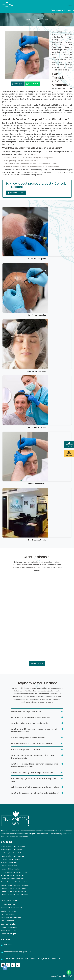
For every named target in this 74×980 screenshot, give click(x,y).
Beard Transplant (7, 921)
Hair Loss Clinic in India (9, 866)
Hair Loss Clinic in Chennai (10, 859)
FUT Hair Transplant (8, 914)
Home (28, 19)
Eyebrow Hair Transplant (37, 371)
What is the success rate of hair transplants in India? (35, 793)
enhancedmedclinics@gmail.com (18, 952)
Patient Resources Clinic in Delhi (13, 875)
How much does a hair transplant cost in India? (32, 743)
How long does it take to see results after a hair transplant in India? (33, 757)
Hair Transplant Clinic (37, 540)
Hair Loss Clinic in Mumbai (10, 869)
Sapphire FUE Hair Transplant (11, 908)
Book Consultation (69, 454)
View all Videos (37, 663)
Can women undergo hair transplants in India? (32, 773)
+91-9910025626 (11, 945)
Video (64, 976)
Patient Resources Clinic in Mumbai (14, 882)
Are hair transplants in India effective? (28, 738)
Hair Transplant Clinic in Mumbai (13, 856)
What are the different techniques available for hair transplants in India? (34, 730)
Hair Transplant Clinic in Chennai (13, 846)
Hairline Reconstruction (37, 484)
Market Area (56, 976)
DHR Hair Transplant (8, 905)
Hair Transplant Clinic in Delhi (11, 850)
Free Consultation (16, 193)
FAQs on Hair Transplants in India (26, 711)
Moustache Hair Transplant (11, 918)
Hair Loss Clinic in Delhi (9, 862)
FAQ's (70, 976)
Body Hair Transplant (37, 259)
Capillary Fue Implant (9, 911)
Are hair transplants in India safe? (26, 749)
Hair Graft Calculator (69, 445)
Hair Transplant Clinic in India (11, 853)
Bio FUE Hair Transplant (37, 315)
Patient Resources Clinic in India (13, 879)
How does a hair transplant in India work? (30, 723)
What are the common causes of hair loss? (31, 717)
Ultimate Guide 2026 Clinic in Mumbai (15, 895)
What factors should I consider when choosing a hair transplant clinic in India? (35, 765)
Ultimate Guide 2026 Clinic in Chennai (15, 885)
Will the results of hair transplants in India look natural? (36, 787)
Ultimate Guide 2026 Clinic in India (13, 892)
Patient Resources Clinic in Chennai (14, 872)
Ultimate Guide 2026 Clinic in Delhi (13, 888)
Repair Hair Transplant (37, 427)
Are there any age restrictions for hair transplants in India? (35, 780)
